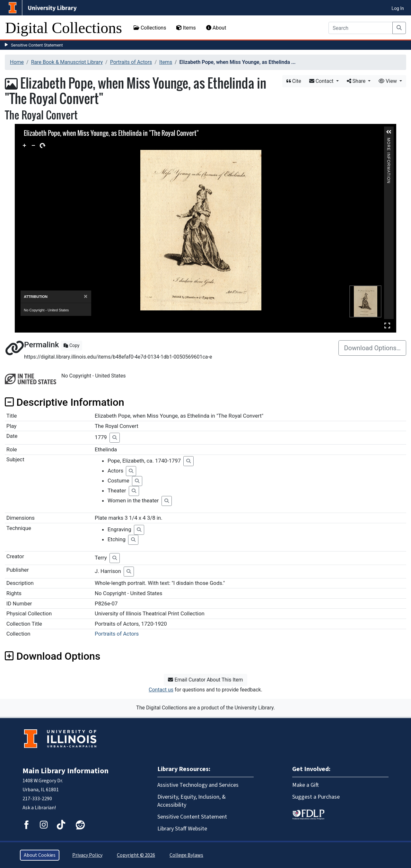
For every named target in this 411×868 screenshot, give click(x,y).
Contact (322, 81)
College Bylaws (186, 855)
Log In (398, 8)
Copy (71, 345)
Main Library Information (66, 771)
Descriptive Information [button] (65, 402)
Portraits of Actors (131, 62)
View (388, 81)
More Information (389, 140)
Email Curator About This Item (205, 680)
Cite (294, 81)
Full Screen (387, 325)
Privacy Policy (87, 855)
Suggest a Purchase (316, 797)
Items (186, 28)
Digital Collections (64, 28)
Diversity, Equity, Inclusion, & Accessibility (192, 801)
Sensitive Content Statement (37, 45)
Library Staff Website (182, 829)
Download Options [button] (52, 656)
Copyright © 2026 (136, 855)
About (216, 28)
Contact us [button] (161, 690)
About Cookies (40, 855)
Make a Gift (306, 785)
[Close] (86, 296)
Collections (150, 28)
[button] (389, 132)
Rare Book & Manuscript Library (67, 62)
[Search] (361, 28)
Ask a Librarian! (39, 808)
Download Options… (372, 348)
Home (17, 62)
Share (357, 81)
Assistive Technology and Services (198, 785)
